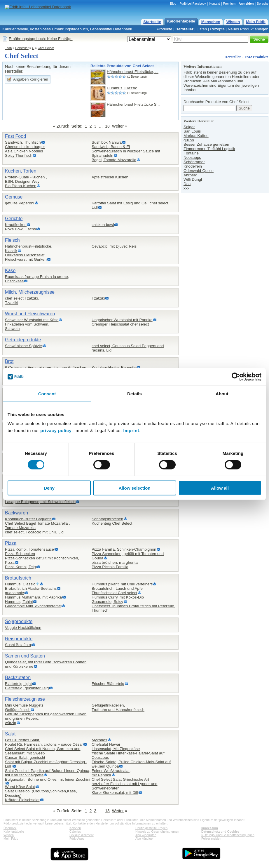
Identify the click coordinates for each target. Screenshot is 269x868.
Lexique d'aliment (82, 835)
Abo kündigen (145, 839)
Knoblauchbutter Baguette (114, 367)
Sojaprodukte (19, 621)
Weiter (118, 126)
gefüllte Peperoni (20, 203)
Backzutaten (18, 677)
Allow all (220, 488)
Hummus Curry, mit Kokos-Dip (118, 597)
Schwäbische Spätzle (23, 346)
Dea (187, 184)
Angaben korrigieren (31, 79)
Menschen (211, 22)
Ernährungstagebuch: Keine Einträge (41, 39)
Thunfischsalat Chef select (114, 593)
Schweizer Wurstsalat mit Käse (32, 320)
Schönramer (194, 162)
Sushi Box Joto (18, 645)
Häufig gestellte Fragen (151, 828)
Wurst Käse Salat (20, 787)
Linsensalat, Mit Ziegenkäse (116, 749)
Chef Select (46, 48)
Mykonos (99, 740)
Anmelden (246, 4)
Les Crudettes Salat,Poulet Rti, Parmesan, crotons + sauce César (44, 742)
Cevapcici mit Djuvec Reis (114, 246)
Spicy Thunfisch (19, 155)
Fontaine (191, 153)
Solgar (189, 127)
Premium (229, 4)
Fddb (8, 48)
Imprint (131, 430)
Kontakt (214, 4)
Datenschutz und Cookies (220, 832)
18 (107, 126)
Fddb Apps (77, 839)
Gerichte (14, 219)
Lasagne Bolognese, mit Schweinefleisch (40, 502)
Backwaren (16, 513)
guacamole (14, 593)
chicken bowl (103, 225)
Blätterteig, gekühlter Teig (27, 688)
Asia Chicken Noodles (24, 151)
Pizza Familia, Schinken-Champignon (124, 549)
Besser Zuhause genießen (206, 144)
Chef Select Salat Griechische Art (120, 779)
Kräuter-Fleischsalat (22, 800)
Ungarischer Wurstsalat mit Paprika (122, 320)
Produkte (164, 29)
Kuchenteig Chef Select (112, 523)
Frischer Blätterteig (108, 684)
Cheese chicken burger (25, 147)
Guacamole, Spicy (107, 602)
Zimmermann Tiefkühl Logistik (209, 149)
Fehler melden (211, 839)
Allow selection (134, 488)
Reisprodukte (19, 639)
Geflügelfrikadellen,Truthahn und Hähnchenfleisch (118, 707)
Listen (202, 29)
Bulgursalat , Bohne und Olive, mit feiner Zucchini (48, 779)
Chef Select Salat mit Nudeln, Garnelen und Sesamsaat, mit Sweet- (43, 751)
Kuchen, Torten (21, 171)
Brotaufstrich (18, 578)
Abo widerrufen (146, 835)
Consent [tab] (47, 393)
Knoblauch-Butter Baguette (28, 519)
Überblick (10, 828)
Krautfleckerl (16, 225)
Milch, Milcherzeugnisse (30, 292)
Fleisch (12, 240)
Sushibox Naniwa (107, 142)
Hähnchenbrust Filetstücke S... (133, 104)
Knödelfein (193, 166)
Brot (9, 361)
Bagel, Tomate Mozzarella (114, 160)
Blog (173, 4)
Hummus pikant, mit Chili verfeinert (122, 584)
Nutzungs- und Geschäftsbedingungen (228, 835)
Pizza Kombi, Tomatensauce (29, 549)
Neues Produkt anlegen (248, 29)
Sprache (263, 4)
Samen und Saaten (25, 656)
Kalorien (75, 828)
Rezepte (217, 29)
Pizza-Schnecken (20, 554)
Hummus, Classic (122, 88)
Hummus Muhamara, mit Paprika (33, 597)
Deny (49, 488)
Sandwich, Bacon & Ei (111, 147)
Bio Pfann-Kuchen (21, 186)
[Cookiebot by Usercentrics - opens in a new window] (236, 377)
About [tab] (222, 393)
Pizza (11, 543)
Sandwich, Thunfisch (23, 142)
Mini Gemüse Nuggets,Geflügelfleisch (25, 707)
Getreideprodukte (23, 340)
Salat (10, 734)
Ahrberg (190, 175)
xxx (186, 188)
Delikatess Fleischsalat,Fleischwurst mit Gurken (26, 257)
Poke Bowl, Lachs (20, 229)
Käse (10, 271)
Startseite (152, 22)
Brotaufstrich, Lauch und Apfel (118, 588)
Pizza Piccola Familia (110, 567)
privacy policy (56, 430)
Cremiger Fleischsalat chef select (120, 324)
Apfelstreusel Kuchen (110, 177)
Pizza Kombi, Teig (20, 567)
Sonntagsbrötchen (107, 519)
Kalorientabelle (181, 21)
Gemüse (14, 197)
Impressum (210, 828)
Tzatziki (98, 298)
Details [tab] (134, 393)
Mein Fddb (256, 22)
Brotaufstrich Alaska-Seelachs (31, 588)
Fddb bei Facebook (193, 4)
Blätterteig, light (18, 684)
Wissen (233, 22)
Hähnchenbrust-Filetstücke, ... (133, 72)
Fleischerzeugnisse (25, 699)
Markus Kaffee (196, 136)
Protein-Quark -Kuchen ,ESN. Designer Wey (26, 179)
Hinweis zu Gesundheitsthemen (157, 832)
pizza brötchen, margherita (115, 562)
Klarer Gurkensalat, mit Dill (115, 793)
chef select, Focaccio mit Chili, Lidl (35, 532)
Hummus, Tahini (19, 602)
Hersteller (184, 29)
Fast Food (15, 136)
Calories (75, 832)
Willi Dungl (193, 179)
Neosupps (192, 158)
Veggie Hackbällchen (23, 628)
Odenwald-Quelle (199, 171)
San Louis (192, 131)
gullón (189, 140)
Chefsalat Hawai (106, 744)
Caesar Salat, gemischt (25, 757)
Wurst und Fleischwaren (30, 314)
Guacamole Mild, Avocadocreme (33, 606)
